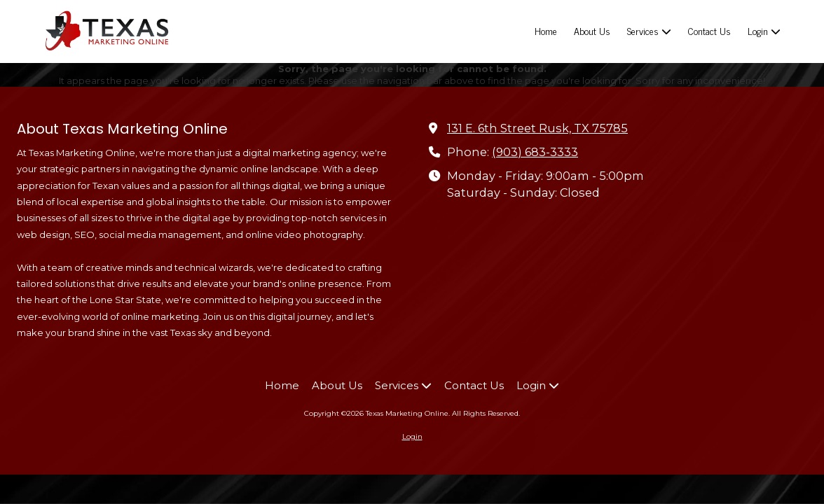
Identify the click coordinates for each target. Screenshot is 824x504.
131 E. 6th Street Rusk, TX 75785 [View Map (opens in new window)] (537, 128)
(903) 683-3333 (535, 152)
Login (412, 436)
